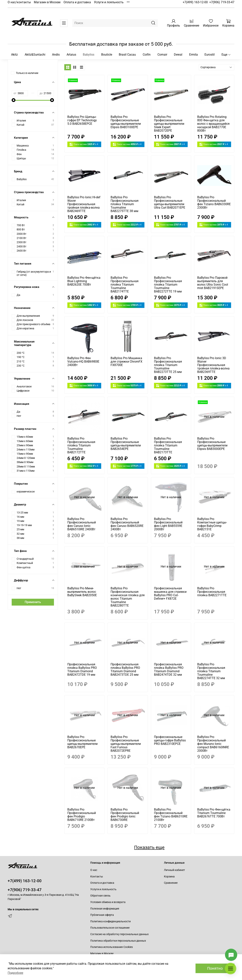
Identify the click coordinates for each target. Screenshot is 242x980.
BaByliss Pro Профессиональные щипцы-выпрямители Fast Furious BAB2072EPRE (126, 744)
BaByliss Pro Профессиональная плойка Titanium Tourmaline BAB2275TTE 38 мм (125, 204)
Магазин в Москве (47, 2)
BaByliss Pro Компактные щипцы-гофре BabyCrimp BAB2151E (212, 524)
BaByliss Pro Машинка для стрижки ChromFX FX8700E (126, 362)
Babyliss (89, 55)
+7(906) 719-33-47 (222, 2)
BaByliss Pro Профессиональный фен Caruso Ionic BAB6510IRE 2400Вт (82, 524)
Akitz (14, 55)
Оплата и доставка (77, 2)
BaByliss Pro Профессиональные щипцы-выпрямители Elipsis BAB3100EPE (126, 122)
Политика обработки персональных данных (118, 941)
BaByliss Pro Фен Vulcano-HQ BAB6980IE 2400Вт (83, 362)
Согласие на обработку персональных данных (119, 934)
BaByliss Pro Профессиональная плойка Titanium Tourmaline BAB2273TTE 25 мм (168, 365)
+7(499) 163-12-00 (195, 2)
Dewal (178, 55)
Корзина (169, 877)
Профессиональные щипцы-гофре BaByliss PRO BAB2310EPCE (170, 740)
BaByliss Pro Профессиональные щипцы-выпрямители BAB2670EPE (82, 742)
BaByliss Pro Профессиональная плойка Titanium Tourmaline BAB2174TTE (125, 285)
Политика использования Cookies (112, 947)
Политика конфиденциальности (110, 921)
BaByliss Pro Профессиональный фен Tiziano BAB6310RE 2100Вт (171, 815)
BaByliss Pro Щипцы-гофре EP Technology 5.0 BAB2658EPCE (82, 120)
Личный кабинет (174, 870)
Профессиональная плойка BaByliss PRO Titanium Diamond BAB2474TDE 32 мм (169, 669)
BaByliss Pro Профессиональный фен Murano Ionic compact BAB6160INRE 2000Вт (213, 744)
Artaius (71, 55)
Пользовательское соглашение (110, 928)
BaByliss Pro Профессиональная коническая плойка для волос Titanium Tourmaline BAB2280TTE (128, 597)
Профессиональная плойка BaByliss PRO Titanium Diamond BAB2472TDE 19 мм (82, 669)
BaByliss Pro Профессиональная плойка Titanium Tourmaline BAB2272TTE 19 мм (168, 285)
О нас (94, 870)
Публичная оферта (102, 915)
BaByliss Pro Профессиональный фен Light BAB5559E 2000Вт (168, 524)
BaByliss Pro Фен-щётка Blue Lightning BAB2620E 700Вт (84, 281)
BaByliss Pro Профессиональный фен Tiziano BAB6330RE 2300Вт (214, 202)
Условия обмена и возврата (108, 902)
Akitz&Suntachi (35, 55)
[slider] (14, 100)
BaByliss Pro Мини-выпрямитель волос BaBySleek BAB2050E (82, 592)
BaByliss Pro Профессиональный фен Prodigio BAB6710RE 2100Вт (82, 815)
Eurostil (210, 55)
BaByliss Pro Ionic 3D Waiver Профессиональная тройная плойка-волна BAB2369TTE (213, 365)
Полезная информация (105, 909)
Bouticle (107, 55)
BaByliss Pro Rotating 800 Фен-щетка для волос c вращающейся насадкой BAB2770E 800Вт (213, 124)
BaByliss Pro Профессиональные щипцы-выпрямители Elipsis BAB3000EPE (212, 444)
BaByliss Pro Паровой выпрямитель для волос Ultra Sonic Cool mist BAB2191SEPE (213, 283)
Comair (162, 55)
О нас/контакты (19, 2)
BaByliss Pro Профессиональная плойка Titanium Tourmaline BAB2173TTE (168, 445)
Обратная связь (100, 896)
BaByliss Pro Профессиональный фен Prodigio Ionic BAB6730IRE (125, 815)
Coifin (147, 55)
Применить (33, 602)
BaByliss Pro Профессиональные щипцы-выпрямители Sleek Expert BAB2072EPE (169, 124)
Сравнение (171, 883)
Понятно (215, 968)
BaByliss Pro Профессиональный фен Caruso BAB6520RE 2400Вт (127, 524)
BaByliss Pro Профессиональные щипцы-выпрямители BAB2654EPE (126, 444)
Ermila (194, 55)
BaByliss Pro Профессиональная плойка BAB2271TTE (212, 592)
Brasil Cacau (127, 55)
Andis (56, 55)
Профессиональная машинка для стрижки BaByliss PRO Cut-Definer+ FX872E (170, 593)
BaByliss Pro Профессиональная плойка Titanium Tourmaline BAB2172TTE (81, 445)
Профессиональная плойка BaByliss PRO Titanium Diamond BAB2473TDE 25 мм (125, 669)
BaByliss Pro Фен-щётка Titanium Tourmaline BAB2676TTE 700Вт (214, 813)
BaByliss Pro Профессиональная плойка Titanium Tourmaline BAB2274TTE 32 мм (211, 671)
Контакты (97, 877)
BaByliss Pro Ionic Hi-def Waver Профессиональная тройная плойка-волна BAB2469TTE (84, 204)
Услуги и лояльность (109, 2)
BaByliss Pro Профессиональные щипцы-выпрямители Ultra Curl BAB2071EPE (170, 202)
